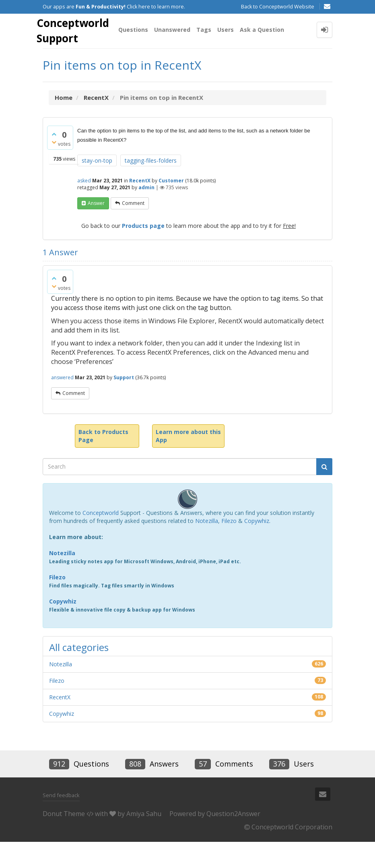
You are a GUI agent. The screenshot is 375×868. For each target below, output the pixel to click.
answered (62, 404)
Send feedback (61, 821)
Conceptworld (101, 539)
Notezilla (207, 547)
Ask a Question (269, 58)
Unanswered (179, 58)
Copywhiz (257, 547)
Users (232, 58)
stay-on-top (97, 187)
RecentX (140, 207)
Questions (140, 58)
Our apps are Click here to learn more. (114, 7)
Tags (211, 58)
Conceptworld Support (78, 33)
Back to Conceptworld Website (278, 7)
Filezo (229, 547)
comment (133, 229)
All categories (79, 673)
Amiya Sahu (144, 840)
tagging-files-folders (151, 187)
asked (84, 207)
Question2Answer (233, 840)
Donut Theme (64, 840)
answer (96, 229)
